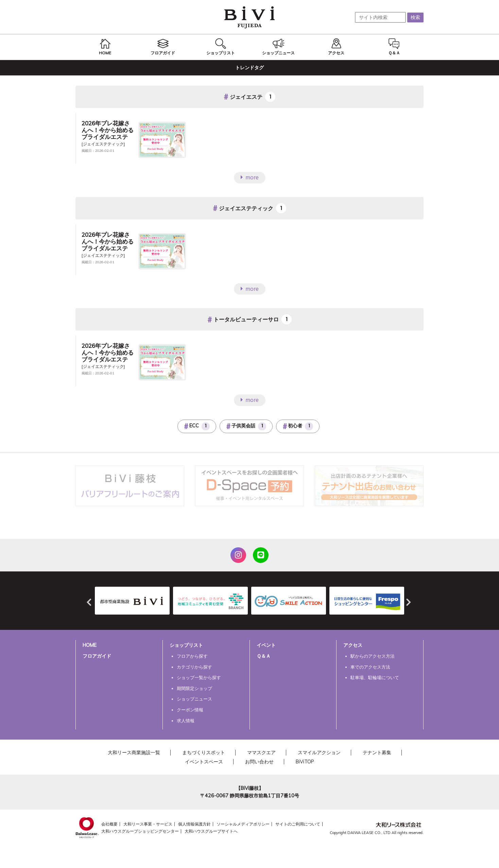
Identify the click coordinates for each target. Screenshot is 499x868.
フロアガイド (97, 656)
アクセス (353, 645)
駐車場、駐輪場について (375, 677)
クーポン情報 (190, 710)
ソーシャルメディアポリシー (243, 824)
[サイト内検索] (380, 17)
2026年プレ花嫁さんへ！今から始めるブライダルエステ (108, 130)
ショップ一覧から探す (199, 677)
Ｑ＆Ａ (264, 656)
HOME (90, 645)
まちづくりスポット (204, 752)
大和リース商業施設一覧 (134, 752)
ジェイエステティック (246, 208)
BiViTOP (305, 762)
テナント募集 (377, 752)
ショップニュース (194, 699)
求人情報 (186, 721)
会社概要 (109, 824)
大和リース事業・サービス (148, 824)
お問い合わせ (259, 762)
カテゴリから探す (194, 667)
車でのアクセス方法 (370, 667)
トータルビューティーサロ (246, 320)
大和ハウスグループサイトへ (211, 831)
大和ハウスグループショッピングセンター (140, 831)
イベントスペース (204, 762)
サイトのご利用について (298, 824)
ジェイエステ (246, 97)
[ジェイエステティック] (103, 144)
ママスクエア (261, 752)
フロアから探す (192, 656)
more (252, 178)
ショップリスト (186, 645)
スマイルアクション (319, 752)
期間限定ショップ (194, 688)
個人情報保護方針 (194, 824)
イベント (266, 645)
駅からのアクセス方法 (373, 656)
